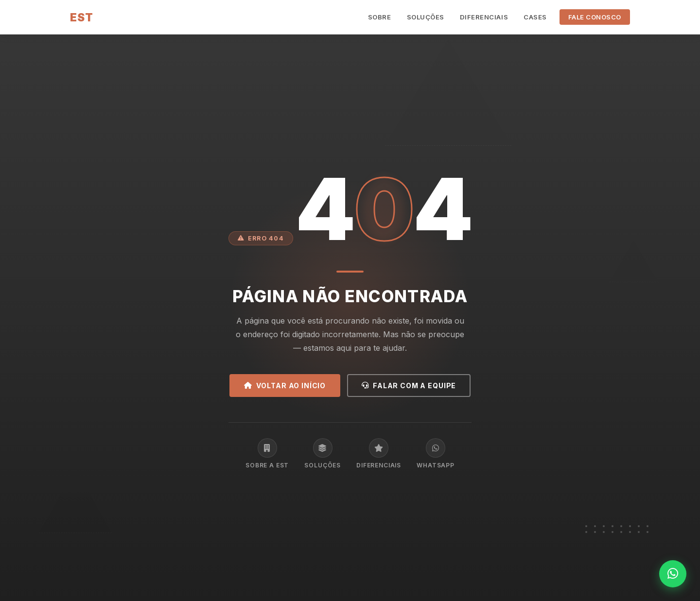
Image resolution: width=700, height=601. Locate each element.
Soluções (426, 17)
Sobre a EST (267, 454)
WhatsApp (436, 454)
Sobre (380, 17)
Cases (535, 17)
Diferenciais (484, 17)
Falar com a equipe (409, 386)
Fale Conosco (595, 17)
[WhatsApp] (673, 574)
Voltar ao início (285, 386)
